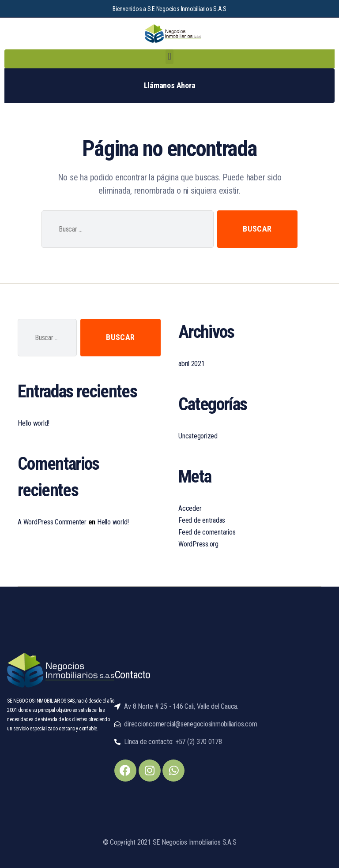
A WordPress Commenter (52, 522)
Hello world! (34, 423)
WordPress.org (198, 544)
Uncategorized (198, 436)
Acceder (190, 508)
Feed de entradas (202, 520)
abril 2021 (192, 364)
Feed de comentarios (207, 532)
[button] (170, 57)
